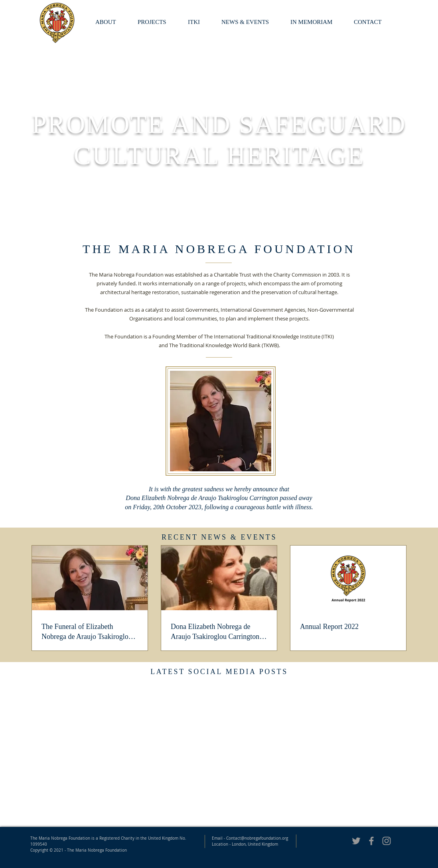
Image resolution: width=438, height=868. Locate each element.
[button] (316, 22)
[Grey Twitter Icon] (356, 841)
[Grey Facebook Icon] (371, 841)
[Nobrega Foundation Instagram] (387, 841)
